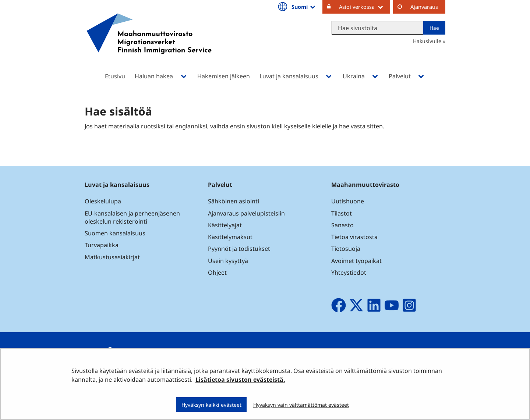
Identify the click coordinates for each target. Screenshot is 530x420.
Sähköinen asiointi (234, 201)
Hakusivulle (427, 41)
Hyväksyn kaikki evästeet (211, 405)
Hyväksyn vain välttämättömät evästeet (301, 405)
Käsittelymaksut (230, 237)
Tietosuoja (346, 249)
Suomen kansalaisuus (115, 233)
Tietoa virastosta (354, 237)
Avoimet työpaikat (356, 261)
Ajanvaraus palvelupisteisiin (246, 213)
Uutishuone (348, 201)
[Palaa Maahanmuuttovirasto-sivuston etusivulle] (149, 43)
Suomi (304, 7)
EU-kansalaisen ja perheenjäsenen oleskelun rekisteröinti (132, 217)
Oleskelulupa (103, 201)
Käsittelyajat (225, 225)
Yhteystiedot (349, 273)
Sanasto (342, 225)
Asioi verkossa (365, 7)
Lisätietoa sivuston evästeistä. (240, 380)
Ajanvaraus (424, 7)
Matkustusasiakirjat (112, 257)
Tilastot (342, 213)
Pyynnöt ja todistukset (239, 249)
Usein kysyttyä (229, 261)
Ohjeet (217, 273)
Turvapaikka (102, 245)
